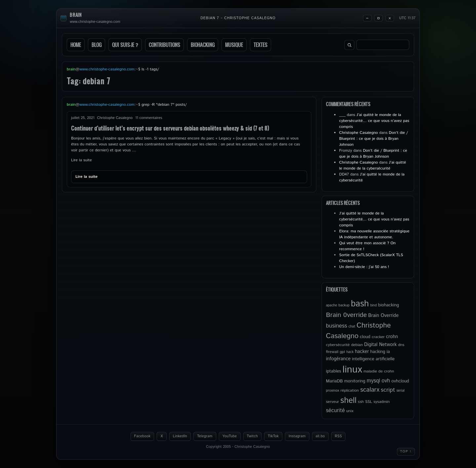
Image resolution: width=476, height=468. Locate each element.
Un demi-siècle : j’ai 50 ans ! (364, 267)
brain (76, 15)
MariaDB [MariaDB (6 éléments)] (334, 381)
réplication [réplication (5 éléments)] (350, 390)
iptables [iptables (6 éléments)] (334, 371)
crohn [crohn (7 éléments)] (392, 337)
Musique (234, 45)
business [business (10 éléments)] (337, 326)
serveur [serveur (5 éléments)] (333, 402)
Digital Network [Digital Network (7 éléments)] (381, 345)
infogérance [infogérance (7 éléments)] (338, 359)
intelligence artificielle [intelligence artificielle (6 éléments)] (373, 359)
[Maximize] (378, 18)
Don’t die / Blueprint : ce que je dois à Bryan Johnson (374, 139)
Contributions (164, 45)
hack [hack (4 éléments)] (350, 352)
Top (406, 451)
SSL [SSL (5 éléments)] (368, 402)
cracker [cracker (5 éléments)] (378, 337)
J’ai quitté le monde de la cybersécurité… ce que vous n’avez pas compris (374, 121)
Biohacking (203, 45)
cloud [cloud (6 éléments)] (365, 337)
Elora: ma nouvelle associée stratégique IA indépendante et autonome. (374, 234)
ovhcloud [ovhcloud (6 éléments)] (400, 381)
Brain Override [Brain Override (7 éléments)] (383, 316)
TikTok (273, 436)
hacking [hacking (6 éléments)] (378, 352)
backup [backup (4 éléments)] (344, 305)
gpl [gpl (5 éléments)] (342, 352)
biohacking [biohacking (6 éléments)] (389, 305)
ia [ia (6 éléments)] (388, 352)
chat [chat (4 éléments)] (352, 327)
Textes (260, 45)
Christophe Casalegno (358, 133)
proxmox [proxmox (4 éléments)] (333, 391)
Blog (97, 45)
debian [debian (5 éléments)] (357, 345)
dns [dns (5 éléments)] (401, 345)
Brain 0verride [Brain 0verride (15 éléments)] (346, 315)
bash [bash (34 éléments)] (360, 304)
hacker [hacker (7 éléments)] (362, 352)
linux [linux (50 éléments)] (352, 370)
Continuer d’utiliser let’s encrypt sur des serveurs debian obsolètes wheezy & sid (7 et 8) (170, 128)
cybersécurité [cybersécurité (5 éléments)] (338, 345)
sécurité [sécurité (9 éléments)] (335, 411)
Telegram (205, 436)
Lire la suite (81, 160)
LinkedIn (180, 436)
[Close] (390, 18)
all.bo (320, 436)
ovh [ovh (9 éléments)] (386, 381)
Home (76, 45)
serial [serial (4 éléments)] (400, 391)
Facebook (142, 436)
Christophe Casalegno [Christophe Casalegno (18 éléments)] (358, 331)
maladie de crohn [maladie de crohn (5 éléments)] (379, 371)
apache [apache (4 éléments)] (332, 305)
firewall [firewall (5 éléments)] (332, 352)
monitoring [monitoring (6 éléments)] (355, 381)
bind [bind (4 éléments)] (374, 305)
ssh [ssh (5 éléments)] (361, 402)
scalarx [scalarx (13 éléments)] (370, 390)
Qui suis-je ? (125, 45)
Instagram (297, 436)
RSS (338, 436)
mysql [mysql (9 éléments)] (373, 381)
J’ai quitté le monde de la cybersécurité (373, 165)
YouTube (230, 436)
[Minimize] (367, 18)
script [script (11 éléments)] (388, 390)
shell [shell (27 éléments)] (349, 401)
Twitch (253, 436)
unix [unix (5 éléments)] (350, 411)
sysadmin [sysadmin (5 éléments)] (382, 402)
